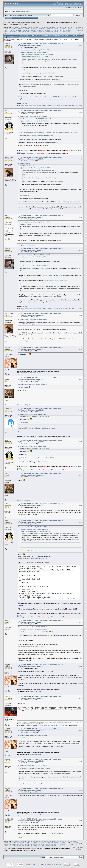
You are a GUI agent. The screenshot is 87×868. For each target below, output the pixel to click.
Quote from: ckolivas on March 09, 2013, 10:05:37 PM (33, 627)
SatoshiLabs (33, 245)
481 (28, 32)
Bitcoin (16, 22)
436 (47, 29)
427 (23, 29)
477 (18, 32)
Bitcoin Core (36, 105)
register (27, 12)
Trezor (19, 245)
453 (24, 30)
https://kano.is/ (35, 154)
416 (63, 27)
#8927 (81, 349)
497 (70, 32)
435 (44, 29)
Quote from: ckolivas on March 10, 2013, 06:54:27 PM (33, 384)
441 (60, 29)
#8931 (81, 475)
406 (37, 27)
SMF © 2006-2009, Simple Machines (51, 865)
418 (68, 27)
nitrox (7, 378)
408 (42, 27)
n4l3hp (7, 504)
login (22, 12)
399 (18, 27)
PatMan (7, 697)
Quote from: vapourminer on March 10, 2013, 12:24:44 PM (34, 50)
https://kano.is (25, 150)
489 (49, 32)
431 (34, 29)
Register (30, 18)
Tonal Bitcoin (64, 105)
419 (71, 27)
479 (23, 32)
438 (52, 29)
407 (39, 27)
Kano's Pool (26, 437)
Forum (19, 152)
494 (63, 32)
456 (32, 30)
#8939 (81, 790)
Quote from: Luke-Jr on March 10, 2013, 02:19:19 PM (33, 320)
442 (63, 29)
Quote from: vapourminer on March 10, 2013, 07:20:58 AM (37, 54)
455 (29, 30)
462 (48, 30)
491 (55, 32)
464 (53, 30)
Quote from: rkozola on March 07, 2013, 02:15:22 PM (35, 531)
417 (66, 27)
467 (61, 30)
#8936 (81, 698)
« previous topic (79, 28)
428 (26, 29)
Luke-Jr (7, 44)
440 (57, 29)
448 (11, 30)
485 (39, 32)
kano (6, 110)
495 (65, 32)
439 (55, 29)
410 (47, 27)
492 (57, 32)
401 (23, 27)
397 (13, 27)
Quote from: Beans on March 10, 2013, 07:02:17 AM (37, 57)
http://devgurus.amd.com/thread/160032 (31, 646)
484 (36, 32)
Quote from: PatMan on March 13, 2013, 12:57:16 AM (33, 735)
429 (28, 29)
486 (42, 32)
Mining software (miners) (34, 22)
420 (5, 29)
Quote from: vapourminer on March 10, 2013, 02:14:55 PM (34, 255)
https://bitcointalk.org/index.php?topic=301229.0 (51, 725)
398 (16, 27)
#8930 (81, 442)
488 (47, 32)
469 (66, 30)
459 (40, 30)
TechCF (7, 621)
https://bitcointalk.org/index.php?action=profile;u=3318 (36, 458)
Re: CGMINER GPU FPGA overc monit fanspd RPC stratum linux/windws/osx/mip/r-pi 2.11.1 (42, 522)
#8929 (81, 410)
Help (14, 18)
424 (15, 29)
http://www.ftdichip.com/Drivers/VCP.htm (56, 281)
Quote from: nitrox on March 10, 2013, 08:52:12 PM (32, 415)
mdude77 (8, 408)
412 (53, 27)
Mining (22, 22)
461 (45, 30)
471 (71, 30)
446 (5, 30)
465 (55, 30)
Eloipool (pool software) (53, 105)
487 (44, 32)
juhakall (7, 759)
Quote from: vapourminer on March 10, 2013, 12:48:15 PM (34, 222)
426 (20, 29)
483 (34, 32)
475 (12, 32)
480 (26, 32)
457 (34, 30)
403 (29, 27)
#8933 (81, 522)
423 (12, 29)
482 (31, 32)
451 (19, 30)
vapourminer (9, 157)
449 (13, 30)
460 (42, 30)
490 (52, 32)
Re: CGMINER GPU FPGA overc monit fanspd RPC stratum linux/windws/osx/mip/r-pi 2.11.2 (42, 45)
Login (24, 18)
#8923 (81, 159)
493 (60, 32)
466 (58, 30)
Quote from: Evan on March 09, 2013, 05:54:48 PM (33, 629)
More (35, 18)
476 (15, 32)
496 (68, 32)
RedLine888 (9, 819)
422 (10, 29)
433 (39, 29)
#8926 (81, 315)
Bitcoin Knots (28, 105)
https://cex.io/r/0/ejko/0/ (24, 405)
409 (45, 27)
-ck (6, 348)
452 (21, 30)
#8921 (81, 46)
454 (26, 30)
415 (60, 27)
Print (81, 33)
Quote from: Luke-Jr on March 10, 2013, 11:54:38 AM (34, 52)
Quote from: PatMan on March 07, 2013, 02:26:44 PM (34, 529)
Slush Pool (25, 245)
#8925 (81, 250)
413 (55, 27)
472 (5, 32)
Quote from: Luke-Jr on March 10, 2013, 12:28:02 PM (35, 168)
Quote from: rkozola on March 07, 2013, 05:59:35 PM (33, 527)
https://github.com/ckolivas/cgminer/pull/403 (32, 558)
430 (31, 29)
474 (10, 32)
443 (65, 29)
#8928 (81, 380)
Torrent (30, 15)
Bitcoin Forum (8, 22)
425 (18, 29)
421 (7, 29)
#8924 (81, 217)
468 (63, 30)
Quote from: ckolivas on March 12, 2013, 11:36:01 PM (33, 766)
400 (21, 27)
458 (37, 30)
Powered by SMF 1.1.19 (33, 865)
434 (42, 29)
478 (20, 32)
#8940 (81, 821)
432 (36, 29)
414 (58, 27)
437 (49, 29)
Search (19, 18)
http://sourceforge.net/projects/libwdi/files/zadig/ (41, 73)
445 (70, 29)
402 (26, 27)
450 (16, 30)
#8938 (81, 761)
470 (69, 30)
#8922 (81, 112)
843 (5, 33)
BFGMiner (43, 105)
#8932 (81, 506)
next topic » (81, 30)
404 (31, 27)
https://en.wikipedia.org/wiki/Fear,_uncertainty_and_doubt (37, 428)
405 (34, 27)
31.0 (26, 15)
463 (50, 30)
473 (7, 32)
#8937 (81, 731)
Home (9, 18)
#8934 (81, 622)
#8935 (81, 667)
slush (6, 216)
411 (50, 27)
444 (68, 29)
